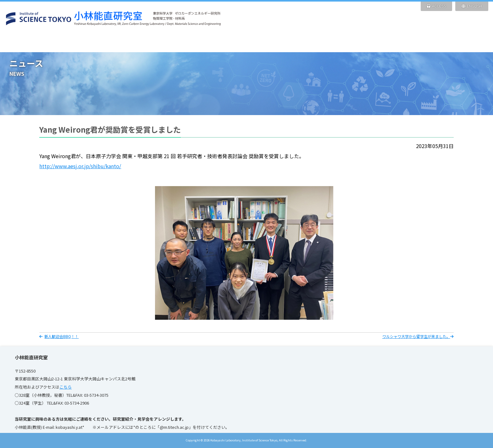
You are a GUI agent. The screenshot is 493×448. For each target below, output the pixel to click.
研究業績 (277, 42)
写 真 (400, 42)
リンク (462, 42)
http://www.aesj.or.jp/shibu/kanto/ (80, 166)
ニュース (92, 42)
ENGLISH (472, 6)
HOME (31, 42)
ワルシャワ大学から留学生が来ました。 (418, 336)
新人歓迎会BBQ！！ (59, 336)
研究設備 (216, 42)
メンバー (339, 42)
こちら (66, 387)
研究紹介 (154, 42)
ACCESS (436, 6)
